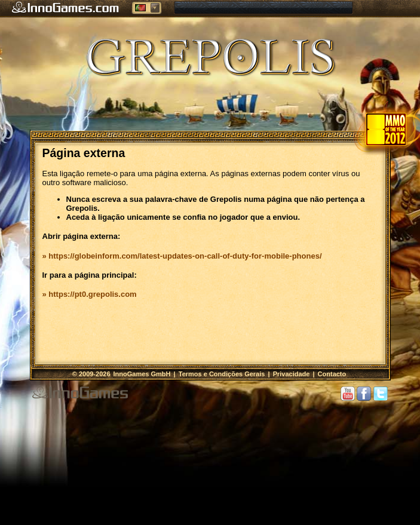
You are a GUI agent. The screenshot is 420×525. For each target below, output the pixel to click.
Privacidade (292, 374)
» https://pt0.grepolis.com (90, 294)
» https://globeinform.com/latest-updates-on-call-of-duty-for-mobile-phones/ (182, 256)
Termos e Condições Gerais (222, 374)
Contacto (332, 374)
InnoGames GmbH (143, 374)
